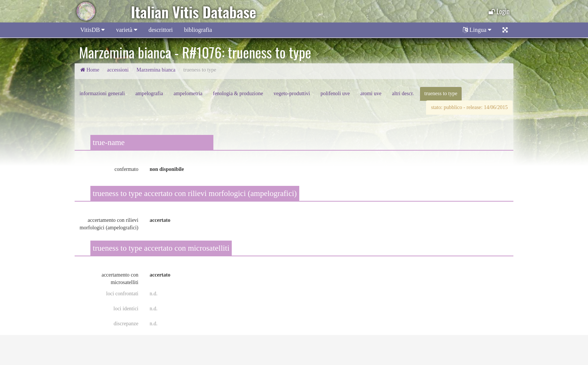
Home (90, 70)
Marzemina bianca (156, 70)
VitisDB (92, 30)
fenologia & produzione (238, 93)
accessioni (118, 70)
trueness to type (441, 93)
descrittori (161, 30)
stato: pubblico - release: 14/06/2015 (469, 107)
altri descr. (403, 93)
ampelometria (188, 93)
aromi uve (371, 93)
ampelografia (149, 93)
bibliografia (198, 30)
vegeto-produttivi (292, 93)
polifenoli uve (335, 93)
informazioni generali (102, 93)
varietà (127, 30)
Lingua (477, 30)
